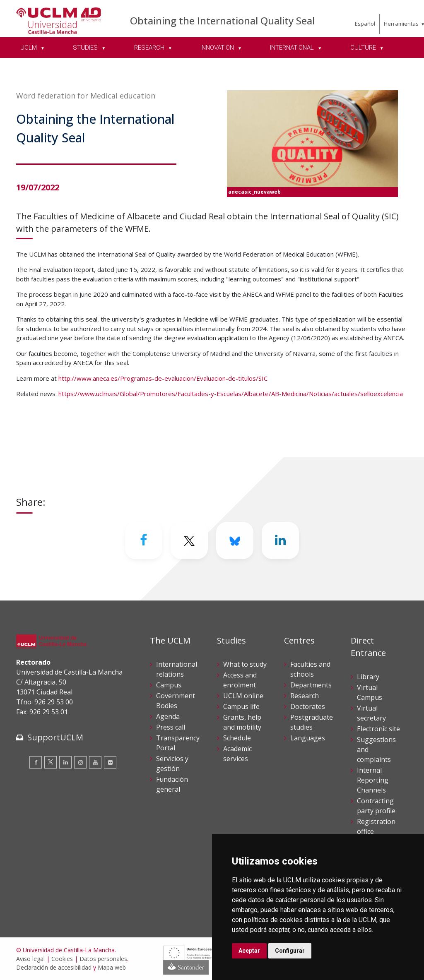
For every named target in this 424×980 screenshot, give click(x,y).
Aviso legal (30, 959)
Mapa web (112, 967)
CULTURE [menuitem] (364, 48)
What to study (245, 664)
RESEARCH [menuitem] (150, 48)
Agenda (168, 716)
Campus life (241, 706)
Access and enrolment (240, 680)
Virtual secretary (371, 713)
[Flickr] (110, 762)
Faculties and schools (310, 669)
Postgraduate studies (312, 722)
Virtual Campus (370, 692)
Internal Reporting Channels (373, 780)
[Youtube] (95, 762)
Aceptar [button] (249, 951)
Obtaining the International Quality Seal (222, 20)
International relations (177, 669)
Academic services (237, 754)
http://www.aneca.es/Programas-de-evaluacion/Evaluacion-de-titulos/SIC (163, 378)
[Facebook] (144, 540)
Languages (308, 738)
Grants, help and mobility (242, 722)
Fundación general (172, 784)
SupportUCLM (55, 737)
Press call (171, 727)
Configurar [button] (290, 951)
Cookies (62, 959)
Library (368, 677)
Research (305, 696)
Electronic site (378, 729)
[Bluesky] (235, 540)
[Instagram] (80, 762)
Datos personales (103, 959)
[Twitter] (189, 540)
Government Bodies (176, 701)
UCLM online (243, 696)
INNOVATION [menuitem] (218, 48)
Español (365, 24)
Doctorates (308, 706)
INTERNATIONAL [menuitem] (293, 48)
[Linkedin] (280, 540)
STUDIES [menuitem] (86, 48)
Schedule (237, 738)
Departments (311, 685)
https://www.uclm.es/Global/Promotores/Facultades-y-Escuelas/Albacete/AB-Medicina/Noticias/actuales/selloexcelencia (231, 394)
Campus (169, 685)
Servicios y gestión (172, 764)
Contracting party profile (376, 806)
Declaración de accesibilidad (54, 967)
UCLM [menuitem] (29, 48)
